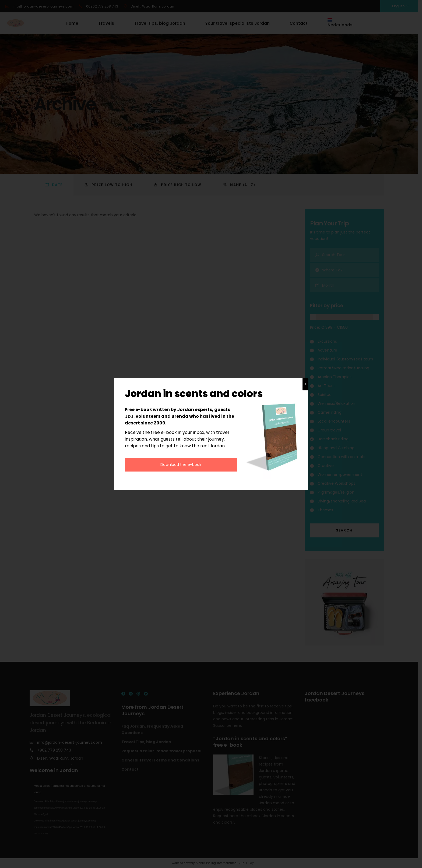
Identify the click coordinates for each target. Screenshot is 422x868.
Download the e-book (181, 465)
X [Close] (305, 384)
